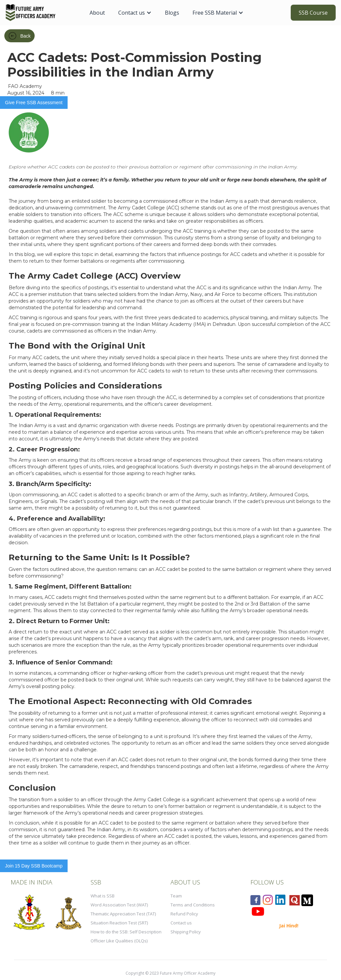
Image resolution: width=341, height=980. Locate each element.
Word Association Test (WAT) (119, 905)
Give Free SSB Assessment (34, 103)
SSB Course (313, 13)
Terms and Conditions (193, 905)
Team (176, 896)
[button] (135, 13)
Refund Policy (184, 914)
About (97, 13)
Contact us (181, 923)
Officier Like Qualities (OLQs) (119, 941)
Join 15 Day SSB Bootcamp (34, 866)
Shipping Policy (186, 932)
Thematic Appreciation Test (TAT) (123, 914)
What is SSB (103, 896)
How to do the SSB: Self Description (126, 932)
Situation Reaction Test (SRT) (119, 923)
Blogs (172, 13)
